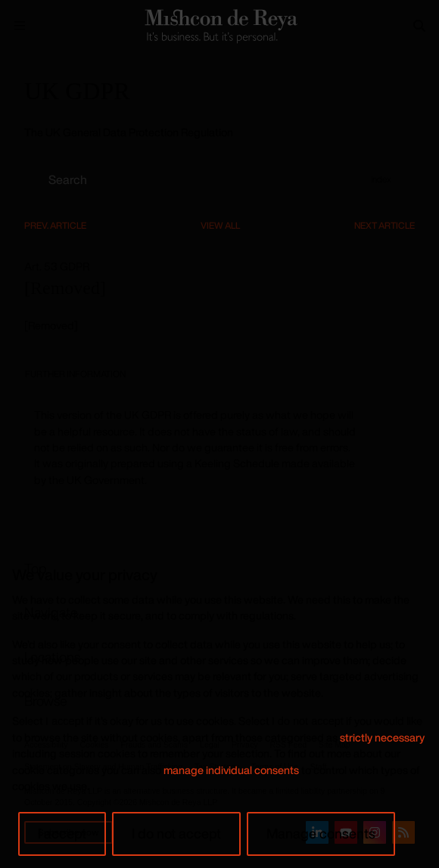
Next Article (385, 225)
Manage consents (321, 833)
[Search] (419, 26)
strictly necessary (382, 737)
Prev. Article (55, 225)
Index (381, 179)
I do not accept (176, 833)
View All (220, 225)
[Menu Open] (20, 26)
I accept (62, 833)
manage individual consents (231, 770)
